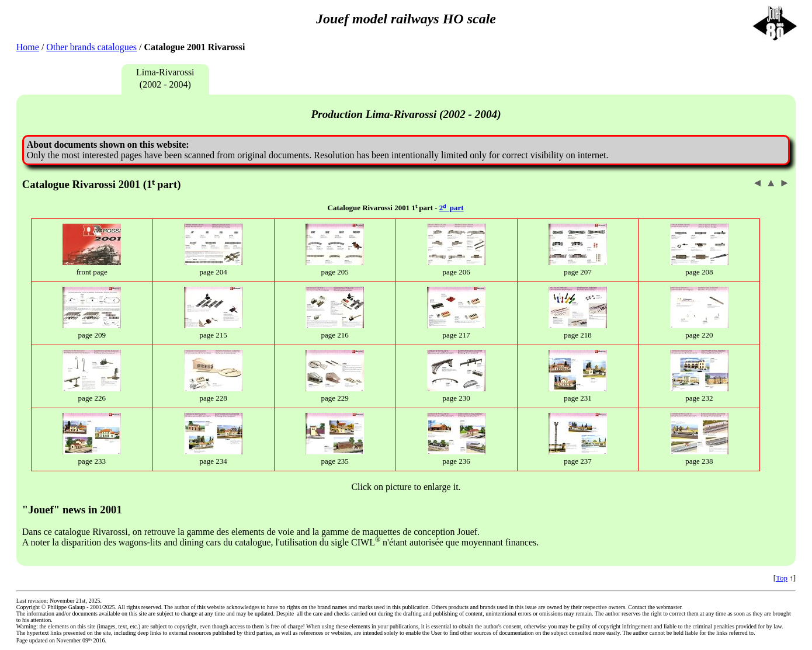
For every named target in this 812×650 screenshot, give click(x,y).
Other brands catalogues (91, 47)
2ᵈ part (452, 208)
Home (28, 47)
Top (782, 578)
